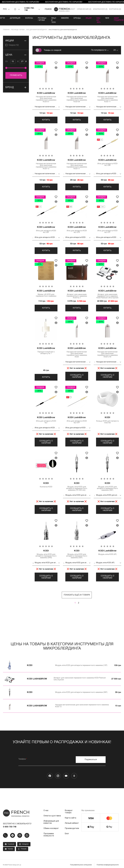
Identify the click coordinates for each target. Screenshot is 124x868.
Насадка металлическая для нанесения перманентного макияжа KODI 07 (46, 97)
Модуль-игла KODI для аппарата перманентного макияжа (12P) (81, 667)
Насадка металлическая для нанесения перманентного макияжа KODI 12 (46, 164)
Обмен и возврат (51, 830)
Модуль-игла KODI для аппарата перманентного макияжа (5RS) (46, 555)
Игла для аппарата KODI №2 (46, 420)
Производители (72, 830)
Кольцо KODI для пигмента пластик (107, 420)
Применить (16, 75)
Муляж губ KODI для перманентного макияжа (46, 293)
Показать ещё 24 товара (77, 596)
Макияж (65, 18)
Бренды (77, 18)
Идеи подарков (119, 19)
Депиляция (15, 18)
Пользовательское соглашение (81, 866)
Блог (67, 835)
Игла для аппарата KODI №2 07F (107, 229)
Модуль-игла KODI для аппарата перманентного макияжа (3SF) (107, 487)
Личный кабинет (72, 824)
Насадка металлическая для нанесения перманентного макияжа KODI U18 (107, 353)
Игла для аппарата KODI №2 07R (77, 229)
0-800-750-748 (29, 9)
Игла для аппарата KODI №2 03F (46, 229)
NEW (107, 18)
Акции (88, 18)
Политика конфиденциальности (108, 866)
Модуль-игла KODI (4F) (107, 553)
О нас (46, 812)
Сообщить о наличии (77, 376)
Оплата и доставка (52, 817)
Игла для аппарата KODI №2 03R (107, 162)
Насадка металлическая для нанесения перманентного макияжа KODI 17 (77, 164)
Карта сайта (70, 819)
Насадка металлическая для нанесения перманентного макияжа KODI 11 (107, 97)
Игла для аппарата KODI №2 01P (77, 420)
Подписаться (91, 761)
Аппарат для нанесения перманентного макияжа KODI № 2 (77, 294)
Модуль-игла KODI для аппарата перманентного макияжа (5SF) (77, 555)
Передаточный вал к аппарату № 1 (46, 351)
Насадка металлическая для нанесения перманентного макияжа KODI (77, 353)
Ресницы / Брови (42, 19)
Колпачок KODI (46, 485)
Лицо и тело (53, 20)
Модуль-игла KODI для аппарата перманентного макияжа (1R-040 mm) (77, 487)
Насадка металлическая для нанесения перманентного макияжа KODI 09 (77, 97)
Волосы (29, 18)
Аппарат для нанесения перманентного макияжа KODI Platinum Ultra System (107, 294)
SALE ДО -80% (98, 20)
